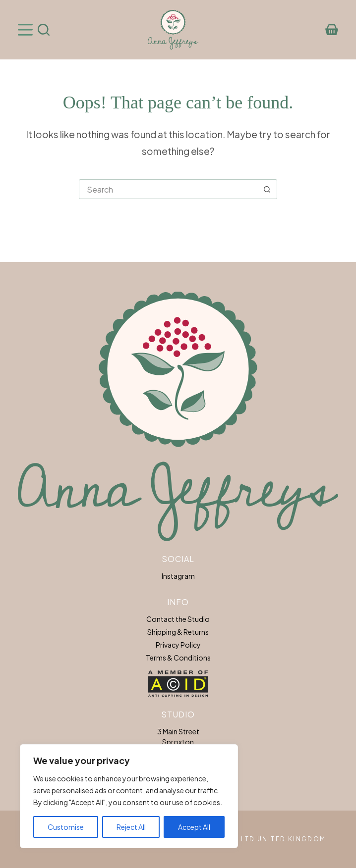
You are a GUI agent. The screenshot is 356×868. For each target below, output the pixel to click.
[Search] (44, 30)
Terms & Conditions (178, 658)
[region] (129, 796)
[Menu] (25, 30)
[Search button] (267, 189)
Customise (66, 827)
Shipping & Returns (178, 632)
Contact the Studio (178, 619)
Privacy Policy (178, 645)
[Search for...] (168, 189)
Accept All (194, 827)
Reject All (131, 827)
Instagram (178, 576)
